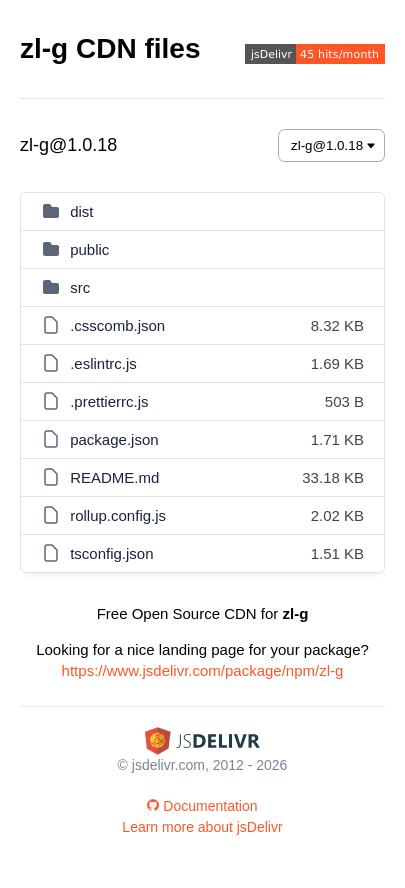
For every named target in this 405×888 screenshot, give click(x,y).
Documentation (202, 806)
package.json (114, 439)
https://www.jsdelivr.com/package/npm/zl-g (203, 670)
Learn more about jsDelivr (202, 827)
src (80, 287)
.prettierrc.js (109, 401)
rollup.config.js (118, 515)
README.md (114, 477)
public (89, 249)
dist (81, 211)
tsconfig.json (111, 553)
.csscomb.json (117, 325)
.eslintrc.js (103, 363)
